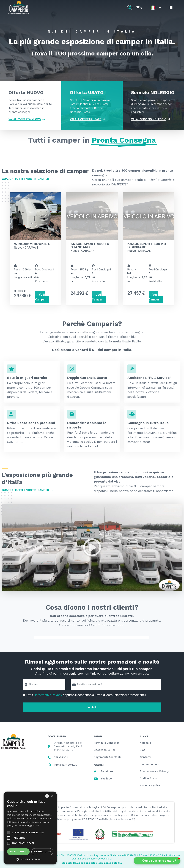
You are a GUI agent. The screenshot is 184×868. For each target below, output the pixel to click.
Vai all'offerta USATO (88, 119)
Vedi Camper (40, 297)
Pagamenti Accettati (107, 757)
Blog (143, 750)
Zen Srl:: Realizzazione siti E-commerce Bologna (92, 863)
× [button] (52, 796)
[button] (92, 547)
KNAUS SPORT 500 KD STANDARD (147, 245)
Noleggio (145, 743)
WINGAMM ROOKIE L (32, 244)
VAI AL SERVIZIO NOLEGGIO (151, 119)
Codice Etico (148, 778)
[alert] (30, 828)
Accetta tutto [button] (18, 852)
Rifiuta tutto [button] (42, 852)
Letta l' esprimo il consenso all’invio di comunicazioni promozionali (86, 695)
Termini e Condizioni (107, 743)
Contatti (145, 757)
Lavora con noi (149, 764)
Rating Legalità (150, 786)
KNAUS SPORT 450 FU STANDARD (90, 245)
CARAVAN (31, 247)
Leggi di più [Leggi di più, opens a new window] (33, 825)
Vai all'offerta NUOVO (27, 119)
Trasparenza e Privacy (154, 771)
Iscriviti (92, 707)
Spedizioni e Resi (105, 750)
